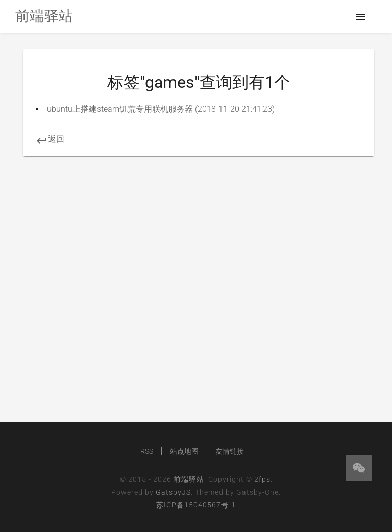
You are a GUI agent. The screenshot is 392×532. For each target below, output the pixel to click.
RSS (147, 451)
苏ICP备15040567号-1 (196, 505)
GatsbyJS (173, 492)
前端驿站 (189, 479)
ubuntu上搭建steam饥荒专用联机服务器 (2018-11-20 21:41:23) (161, 109)
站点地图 (184, 451)
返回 (50, 139)
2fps (262, 479)
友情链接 (230, 451)
